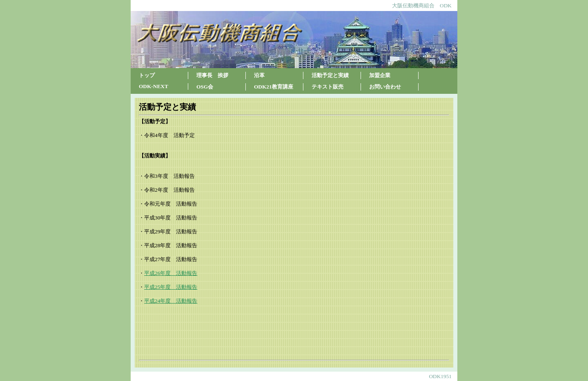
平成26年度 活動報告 (171, 273)
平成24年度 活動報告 (171, 301)
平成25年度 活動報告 (171, 287)
